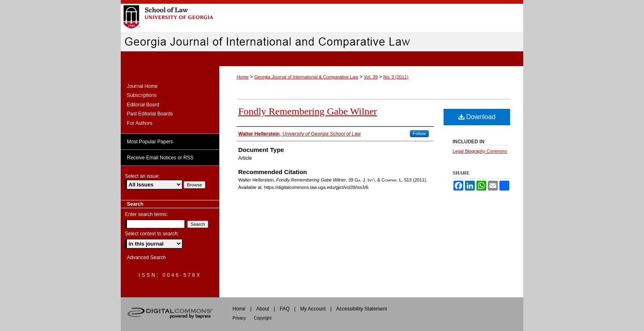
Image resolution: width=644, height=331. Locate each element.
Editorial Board (143, 105)
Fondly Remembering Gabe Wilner (308, 111)
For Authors (140, 123)
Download (477, 117)
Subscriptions (142, 95)
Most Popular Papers (150, 142)
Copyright (263, 318)
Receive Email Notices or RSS (160, 158)
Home (243, 77)
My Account (313, 309)
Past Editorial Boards (150, 114)
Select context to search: (152, 234)
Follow (419, 133)
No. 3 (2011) (396, 77)
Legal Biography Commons (480, 151)
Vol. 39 (371, 77)
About (263, 309)
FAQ (285, 309)
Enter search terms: (146, 214)
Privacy (239, 318)
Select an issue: (142, 176)
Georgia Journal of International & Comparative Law (306, 77)
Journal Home (142, 86)
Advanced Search (146, 257)
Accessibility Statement (362, 309)
